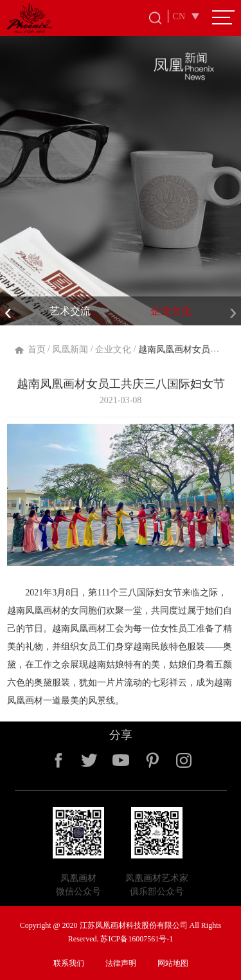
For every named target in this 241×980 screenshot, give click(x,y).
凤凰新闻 (70, 349)
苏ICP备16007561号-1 (137, 939)
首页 (37, 349)
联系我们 (69, 963)
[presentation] (8, 311)
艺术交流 (70, 311)
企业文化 (171, 311)
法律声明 (121, 963)
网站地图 (173, 963)
